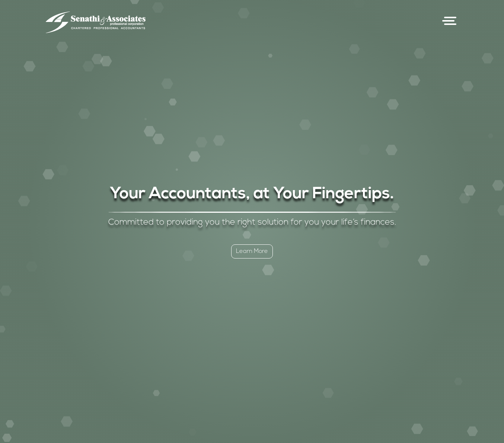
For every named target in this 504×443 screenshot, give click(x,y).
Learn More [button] (252, 251)
